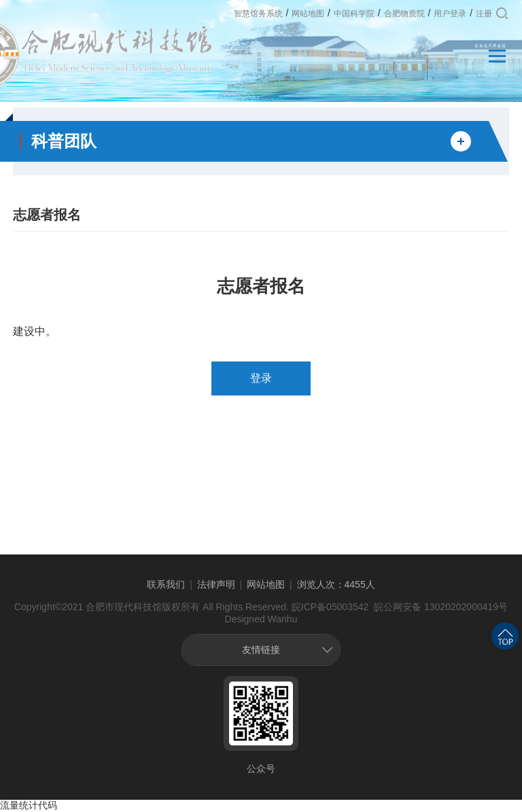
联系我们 (166, 584)
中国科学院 (354, 14)
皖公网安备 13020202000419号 (439, 607)
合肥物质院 (404, 14)
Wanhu (283, 619)
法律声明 (216, 584)
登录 (261, 378)
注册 (484, 14)
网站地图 (308, 14)
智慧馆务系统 (258, 14)
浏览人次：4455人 (336, 584)
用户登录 (450, 14)
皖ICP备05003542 (330, 607)
